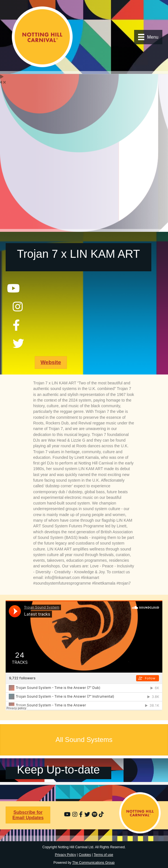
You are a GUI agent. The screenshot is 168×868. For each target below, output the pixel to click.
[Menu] (148, 37)
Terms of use (103, 855)
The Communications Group (93, 863)
